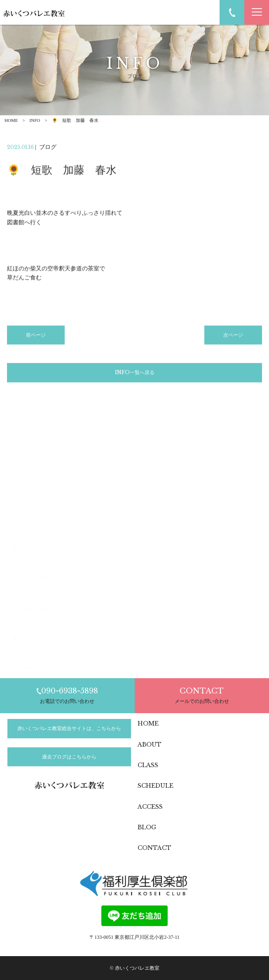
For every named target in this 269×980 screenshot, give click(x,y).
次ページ (233, 336)
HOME (11, 120)
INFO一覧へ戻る (135, 374)
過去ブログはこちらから (69, 757)
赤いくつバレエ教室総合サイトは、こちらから (69, 728)
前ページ (36, 336)
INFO (35, 120)
